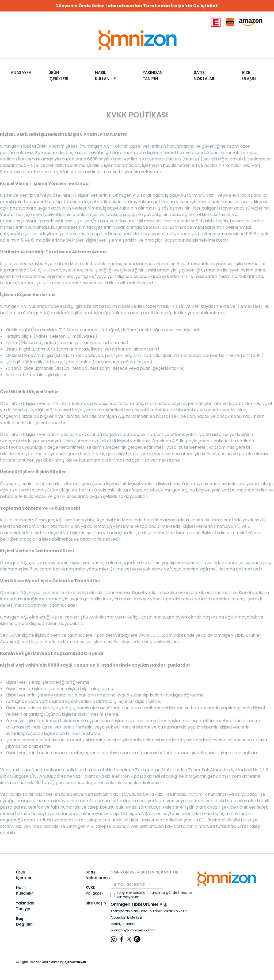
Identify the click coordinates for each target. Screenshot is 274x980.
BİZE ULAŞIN (249, 76)
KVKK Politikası (94, 890)
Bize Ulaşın (96, 903)
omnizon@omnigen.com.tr (133, 930)
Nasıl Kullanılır (24, 890)
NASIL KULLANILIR (105, 76)
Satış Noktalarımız (98, 875)
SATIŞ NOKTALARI (205, 76)
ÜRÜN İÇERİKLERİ (58, 76)
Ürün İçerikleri (24, 875)
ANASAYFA (21, 72)
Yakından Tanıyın (25, 906)
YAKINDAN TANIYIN (153, 76)
